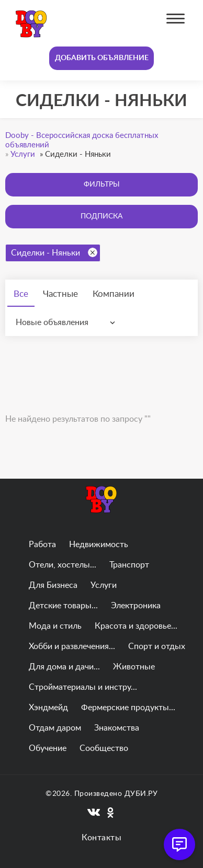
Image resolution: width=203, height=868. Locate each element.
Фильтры (102, 184)
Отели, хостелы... (63, 565)
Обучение (48, 748)
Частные (60, 294)
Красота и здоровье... (136, 626)
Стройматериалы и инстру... (83, 687)
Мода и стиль (55, 626)
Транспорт (129, 565)
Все (21, 294)
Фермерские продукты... (128, 708)
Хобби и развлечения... (72, 646)
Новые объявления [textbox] (52, 322)
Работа (42, 545)
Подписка (101, 216)
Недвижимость (99, 545)
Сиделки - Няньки (54, 252)
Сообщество (104, 748)
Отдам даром (55, 728)
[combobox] (68, 322)
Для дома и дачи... (64, 667)
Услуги (104, 585)
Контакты (101, 838)
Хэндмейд (48, 708)
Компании (114, 294)
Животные (134, 667)
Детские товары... (63, 606)
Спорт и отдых (157, 646)
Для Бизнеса (53, 585)
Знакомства (117, 728)
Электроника (136, 606)
